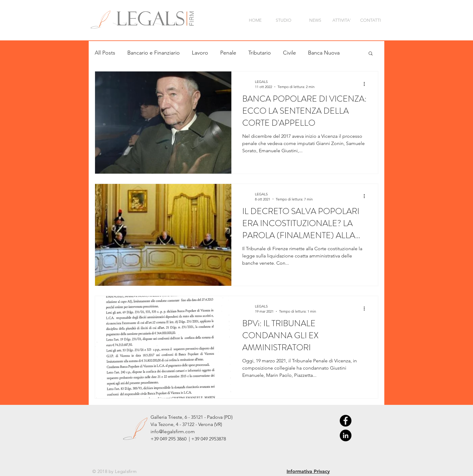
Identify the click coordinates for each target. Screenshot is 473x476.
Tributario (260, 53)
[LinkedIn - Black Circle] (346, 435)
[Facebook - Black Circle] (346, 421)
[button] (371, 54)
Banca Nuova (324, 53)
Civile (289, 53)
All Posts (105, 53)
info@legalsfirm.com (173, 432)
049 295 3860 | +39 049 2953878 (193, 439)
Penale (228, 53)
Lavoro (200, 53)
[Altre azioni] (366, 84)
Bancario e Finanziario (154, 53)
